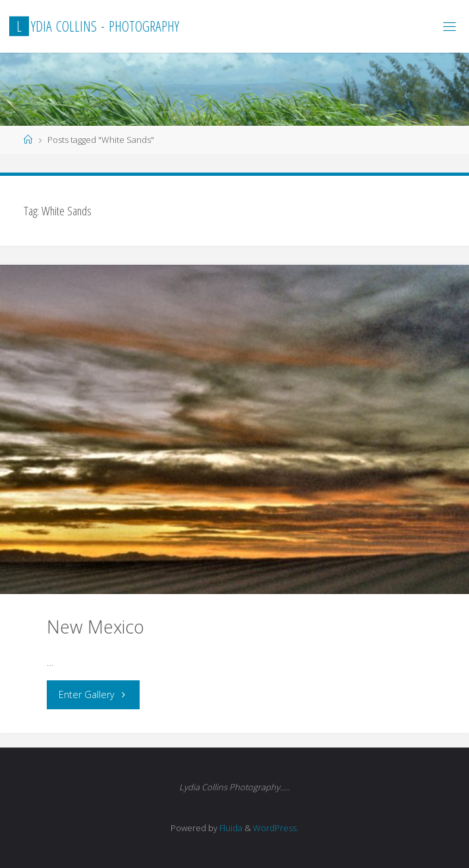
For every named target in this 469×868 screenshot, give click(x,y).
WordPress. (276, 828)
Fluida (230, 828)
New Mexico (96, 627)
